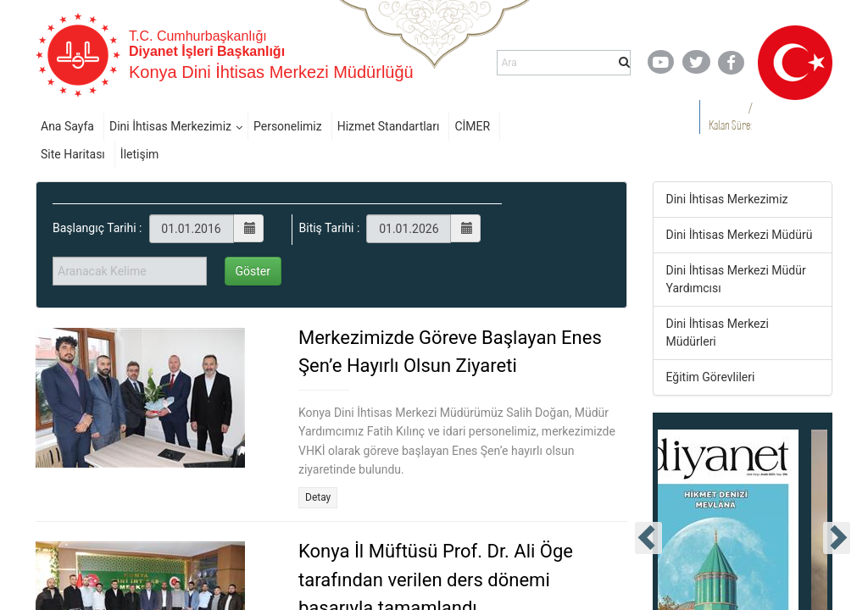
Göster (253, 271)
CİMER (472, 126)
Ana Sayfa (67, 126)
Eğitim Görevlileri (711, 377)
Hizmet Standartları (389, 126)
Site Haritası (73, 154)
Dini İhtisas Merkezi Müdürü (740, 235)
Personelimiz (288, 126)
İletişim (140, 154)
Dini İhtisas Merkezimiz (170, 126)
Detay (318, 497)
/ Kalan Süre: (730, 116)
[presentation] (648, 538)
